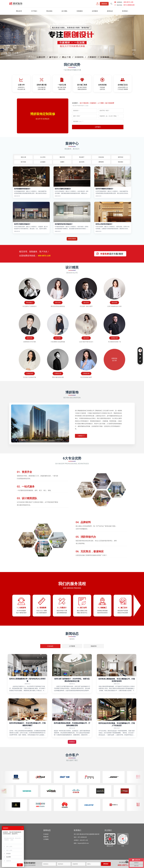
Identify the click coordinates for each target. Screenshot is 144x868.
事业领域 (49, 11)
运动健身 (43, 162)
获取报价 (106, 864)
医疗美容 (23, 162)
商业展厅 (15, 850)
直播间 (62, 162)
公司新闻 (46, 839)
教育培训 (121, 157)
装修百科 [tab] (94, 646)
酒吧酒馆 (101, 162)
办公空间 (43, 157)
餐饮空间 (15, 839)
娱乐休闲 (82, 162)
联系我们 (125, 11)
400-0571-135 (125, 865)
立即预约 (98, 127)
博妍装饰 (104, 4)
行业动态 (46, 834)
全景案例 (95, 11)
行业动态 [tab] (50, 646)
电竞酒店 (121, 162)
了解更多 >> (81, 444)
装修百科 (46, 837)
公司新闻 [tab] (72, 646)
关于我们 (34, 11)
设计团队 (64, 11)
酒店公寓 (23, 157)
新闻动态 (110, 11)
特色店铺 (101, 157)
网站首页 (19, 11)
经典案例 (80, 11)
